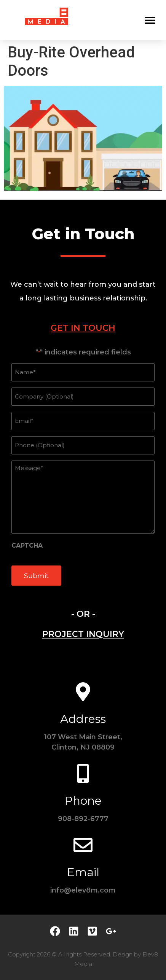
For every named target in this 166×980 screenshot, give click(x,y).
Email (83, 872)
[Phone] (83, 774)
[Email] (83, 845)
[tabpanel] (83, 471)
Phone (83, 801)
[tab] (83, 328)
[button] (150, 20)
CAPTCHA (27, 546)
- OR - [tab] (83, 614)
